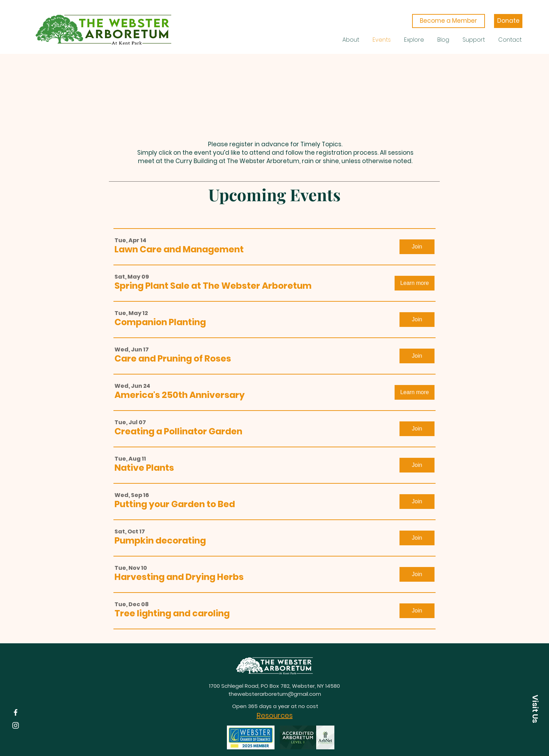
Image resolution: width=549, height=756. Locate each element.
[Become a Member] (449, 21)
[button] (179, 249)
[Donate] (508, 21)
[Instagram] (16, 725)
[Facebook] (16, 712)
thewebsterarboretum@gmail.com (275, 694)
